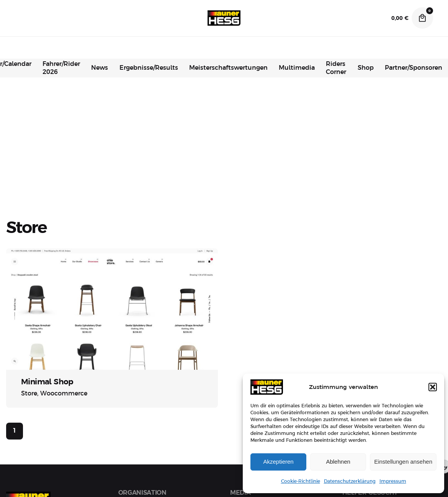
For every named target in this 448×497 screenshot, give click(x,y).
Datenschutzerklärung (350, 481)
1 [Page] (15, 431)
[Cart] (422, 18)
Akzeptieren (278, 462)
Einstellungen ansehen (403, 462)
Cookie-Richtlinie (301, 481)
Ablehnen (338, 462)
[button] (433, 387)
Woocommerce (64, 394)
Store (29, 394)
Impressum (393, 481)
